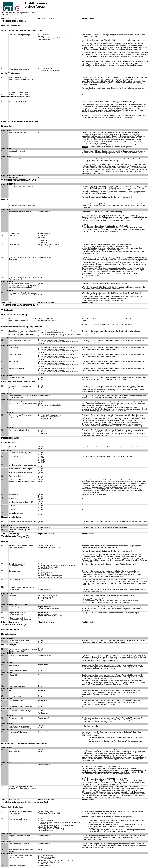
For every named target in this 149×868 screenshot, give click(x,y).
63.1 (3, 700)
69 (2, 765)
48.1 (3, 527)
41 (2, 494)
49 (2, 546)
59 (2, 655)
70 (2, 787)
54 (2, 595)
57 (2, 640)
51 (2, 571)
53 (2, 589)
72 (2, 819)
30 (2, 402)
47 (2, 521)
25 (2, 361)
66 (2, 726)
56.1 (3, 613)
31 (2, 415)
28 (2, 386)
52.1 (3, 579)
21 (2, 331)
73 (2, 836)
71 (2, 811)
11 (2, 186)
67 (2, 732)
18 (2, 283)
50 (2, 564)
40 (2, 480)
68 (2, 750)
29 (2, 396)
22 (2, 340)
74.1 (3, 844)
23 (2, 347)
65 (2, 718)
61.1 (3, 675)
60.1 (3, 665)
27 (2, 377)
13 (2, 212)
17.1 (3, 257)
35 (2, 456)
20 (2, 319)
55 (2, 607)
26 (2, 368)
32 (2, 430)
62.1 (3, 690)
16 (2, 244)
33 (2, 447)
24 (2, 354)
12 (2, 204)
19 (2, 293)
